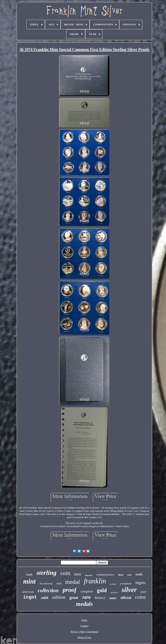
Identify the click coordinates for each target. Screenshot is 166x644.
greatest (114, 592)
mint (29, 581)
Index (84, 620)
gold (102, 590)
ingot (30, 597)
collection (48, 590)
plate (144, 592)
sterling (47, 573)
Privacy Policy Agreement (84, 632)
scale (139, 574)
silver (129, 590)
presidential (126, 584)
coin (65, 573)
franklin (95, 581)
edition (59, 597)
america (89, 575)
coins (140, 597)
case (129, 575)
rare (87, 597)
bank (29, 574)
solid (45, 598)
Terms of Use (84, 637)
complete (87, 591)
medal (72, 582)
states (113, 598)
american (28, 592)
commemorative (105, 575)
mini (78, 574)
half (59, 583)
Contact (84, 626)
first (121, 575)
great (74, 598)
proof (69, 590)
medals (84, 604)
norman (113, 584)
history (100, 598)
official (126, 598)
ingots (140, 583)
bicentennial (46, 583)
